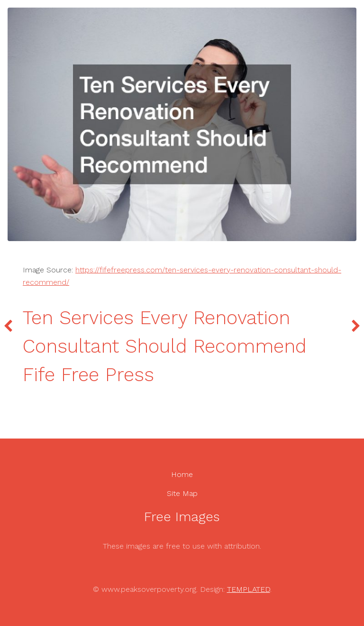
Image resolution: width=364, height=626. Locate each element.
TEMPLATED (249, 589)
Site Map (182, 493)
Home (182, 474)
